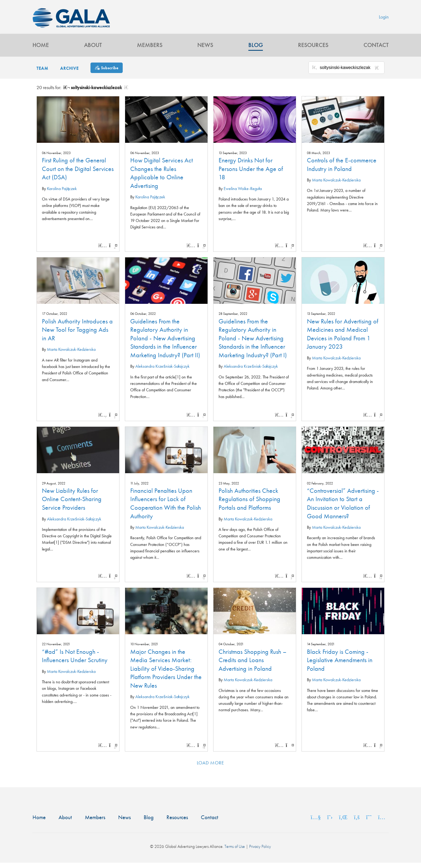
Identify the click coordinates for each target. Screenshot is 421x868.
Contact (376, 50)
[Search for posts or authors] (350, 73)
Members (150, 50)
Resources (313, 50)
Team (42, 74)
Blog (256, 50)
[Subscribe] (107, 73)
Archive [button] (69, 74)
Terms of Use (235, 852)
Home (41, 50)
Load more (211, 768)
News (205, 50)
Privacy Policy (260, 852)
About (93, 50)
